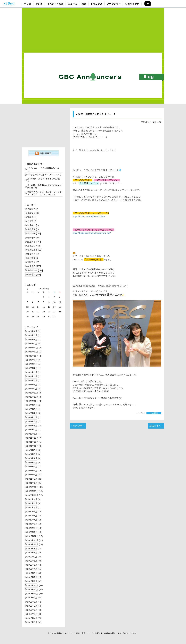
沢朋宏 (32, 221)
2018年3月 (32, 622)
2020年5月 (32, 516)
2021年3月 (32, 475)
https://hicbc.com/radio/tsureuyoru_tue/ (92, 233)
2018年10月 (33, 594)
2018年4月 (32, 618)
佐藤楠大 (33, 209)
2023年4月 (32, 380)
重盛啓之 (33, 254)
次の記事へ (156, 426)
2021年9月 (32, 450)
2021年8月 (32, 454)
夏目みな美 (34, 246)
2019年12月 (33, 536)
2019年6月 (32, 561)
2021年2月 (32, 479)
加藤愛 (32, 217)
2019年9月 (32, 548)
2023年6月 (32, 372)
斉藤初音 (33, 213)
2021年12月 (33, 438)
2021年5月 (32, 467)
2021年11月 (33, 442)
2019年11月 (33, 540)
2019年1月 (32, 581)
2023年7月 (32, 368)
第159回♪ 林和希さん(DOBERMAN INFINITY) (44, 187)
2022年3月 (32, 426)
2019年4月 (32, 569)
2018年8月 (32, 602)
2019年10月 (33, 544)
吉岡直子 (33, 262)
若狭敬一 (33, 238)
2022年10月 (33, 401)
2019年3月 (32, 573)
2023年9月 (32, 360)
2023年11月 (33, 352)
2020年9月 (32, 499)
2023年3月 (32, 385)
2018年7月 (32, 606)
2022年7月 (32, 413)
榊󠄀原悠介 (34, 266)
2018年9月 (32, 598)
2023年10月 (33, 356)
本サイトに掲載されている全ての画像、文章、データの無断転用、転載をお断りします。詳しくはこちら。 (93, 633)
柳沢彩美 (33, 258)
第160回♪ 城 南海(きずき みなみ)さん (44, 180)
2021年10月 (33, 446)
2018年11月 (33, 589)
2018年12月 (33, 585)
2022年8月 (32, 409)
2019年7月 (32, 557)
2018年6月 (32, 610)
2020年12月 (33, 487)
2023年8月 (32, 364)
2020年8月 (32, 503)
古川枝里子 (34, 250)
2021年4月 (32, 471)
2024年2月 (32, 344)
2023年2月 (32, 389)
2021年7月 (32, 458)
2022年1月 (32, 434)
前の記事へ (78, 426)
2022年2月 (32, 430)
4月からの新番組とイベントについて (44, 175)
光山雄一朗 (35, 270)
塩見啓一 (33, 225)
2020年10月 (33, 495)
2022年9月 (32, 405)
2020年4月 (32, 520)
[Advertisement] (93, 29)
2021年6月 (32, 462)
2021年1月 (32, 483)
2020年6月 (32, 512)
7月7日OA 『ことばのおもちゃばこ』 (43, 169)
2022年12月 (33, 393)
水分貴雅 (33, 229)
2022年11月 (33, 397)
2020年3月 (32, 524)
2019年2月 (32, 577)
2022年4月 (32, 421)
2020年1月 (32, 532)
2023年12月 (33, 348)
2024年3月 (32, 340)
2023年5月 (32, 376)
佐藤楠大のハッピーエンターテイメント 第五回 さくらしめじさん (45, 193)
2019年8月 (32, 553)
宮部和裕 (34, 233)
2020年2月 (32, 528)
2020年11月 (33, 491)
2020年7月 (32, 507)
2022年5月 (32, 417)
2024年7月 (32, 331)
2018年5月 (32, 614)
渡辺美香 (34, 242)
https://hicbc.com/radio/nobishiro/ (89, 216)
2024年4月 (32, 335)
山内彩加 (154, 413)
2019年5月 (32, 565)
